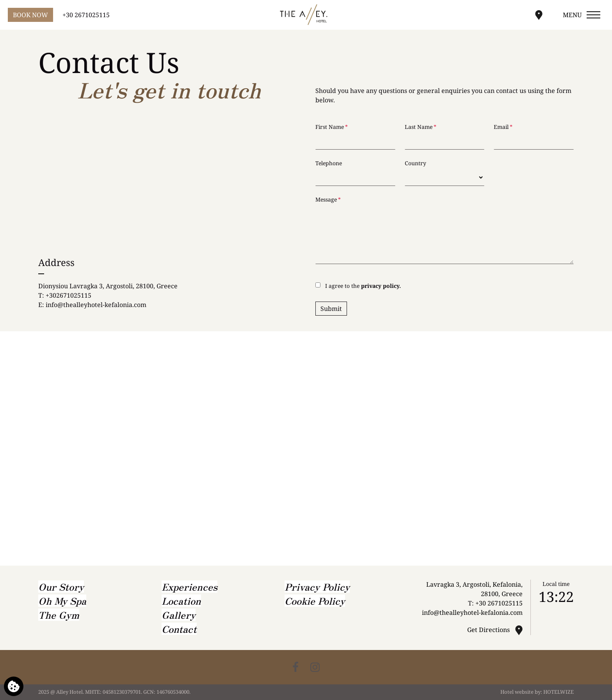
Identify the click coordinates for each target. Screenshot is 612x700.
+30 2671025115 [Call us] (86, 15)
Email (503, 127)
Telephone (329, 163)
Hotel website (517, 692)
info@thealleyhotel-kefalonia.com (96, 305)
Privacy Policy (317, 587)
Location (181, 601)
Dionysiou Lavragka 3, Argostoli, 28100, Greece (108, 286)
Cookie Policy (315, 601)
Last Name (421, 127)
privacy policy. (381, 286)
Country (415, 163)
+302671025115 (68, 295)
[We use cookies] (14, 686)
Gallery (179, 615)
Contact (179, 629)
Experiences (189, 587)
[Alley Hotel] (306, 15)
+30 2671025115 (499, 603)
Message (328, 199)
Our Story (61, 587)
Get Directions (489, 630)
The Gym (59, 615)
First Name (332, 127)
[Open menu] (582, 15)
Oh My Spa (62, 601)
